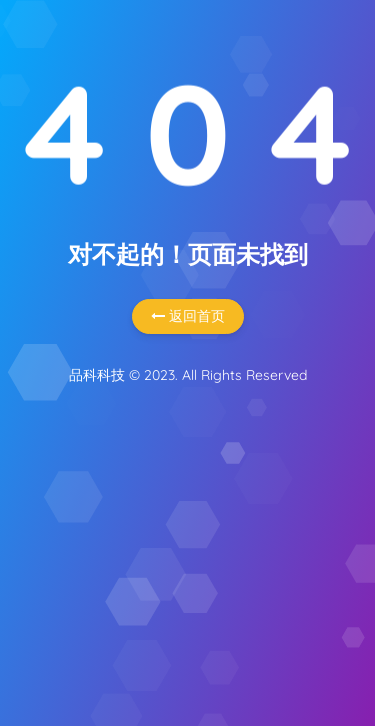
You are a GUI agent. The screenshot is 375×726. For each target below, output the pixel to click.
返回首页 (188, 316)
